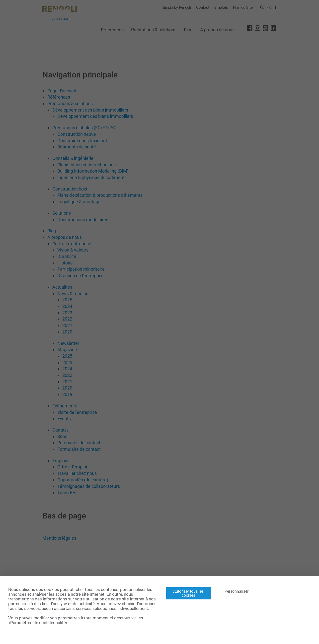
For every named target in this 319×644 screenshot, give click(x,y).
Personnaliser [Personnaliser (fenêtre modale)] (237, 591)
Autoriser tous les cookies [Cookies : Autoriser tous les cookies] (188, 593)
